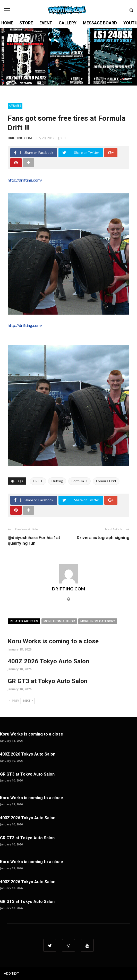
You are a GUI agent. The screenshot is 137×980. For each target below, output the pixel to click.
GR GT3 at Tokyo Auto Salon (48, 681)
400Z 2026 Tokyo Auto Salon (48, 661)
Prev (14, 701)
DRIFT (38, 481)
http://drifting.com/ (25, 180)
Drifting (57, 481)
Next (28, 701)
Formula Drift (106, 481)
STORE (26, 23)
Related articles (24, 621)
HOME (7, 23)
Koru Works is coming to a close (53, 641)
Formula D (79, 481)
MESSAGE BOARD (100, 23)
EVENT (46, 23)
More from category (98, 621)
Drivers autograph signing (103, 538)
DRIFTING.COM (20, 138)
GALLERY (68, 23)
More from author (59, 621)
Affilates (15, 106)
